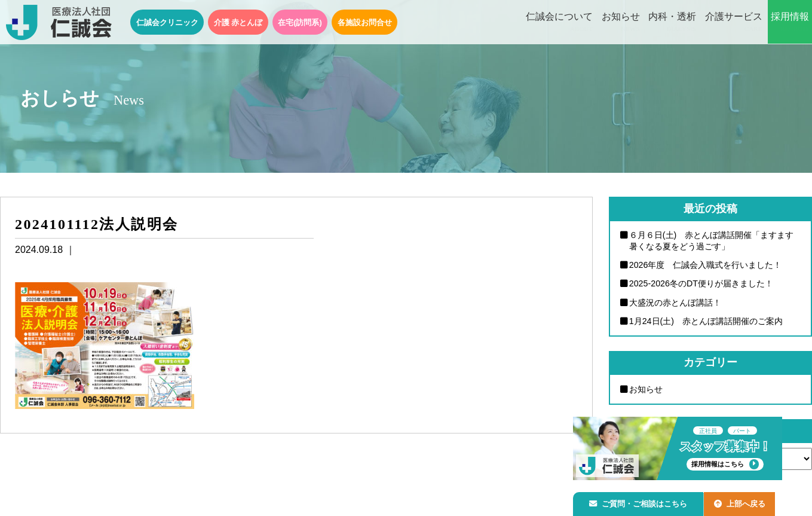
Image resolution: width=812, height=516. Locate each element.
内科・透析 (672, 23)
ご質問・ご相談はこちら (641, 502)
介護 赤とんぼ (238, 22)
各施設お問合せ (365, 22)
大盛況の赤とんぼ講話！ (676, 303)
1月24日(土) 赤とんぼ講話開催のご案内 (707, 322)
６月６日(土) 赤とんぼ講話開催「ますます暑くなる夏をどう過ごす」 (712, 241)
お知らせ (621, 23)
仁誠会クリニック (167, 22)
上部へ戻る (746, 502)
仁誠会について (559, 23)
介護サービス (734, 23)
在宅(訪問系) (300, 22)
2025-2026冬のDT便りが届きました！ (702, 284)
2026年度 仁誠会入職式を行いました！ (706, 265)
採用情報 (790, 23)
